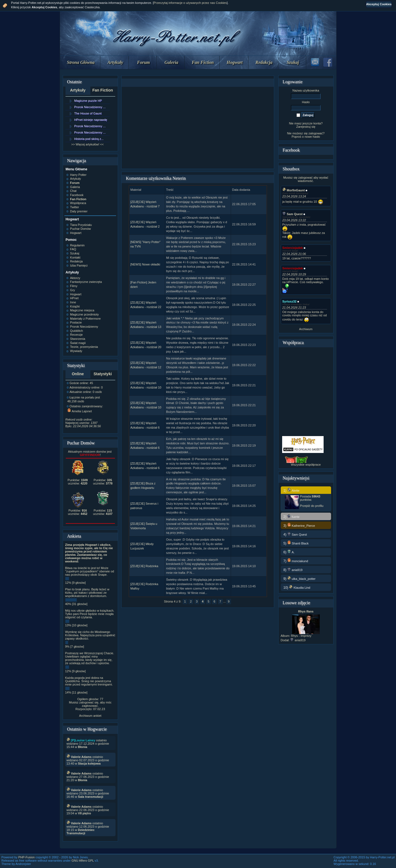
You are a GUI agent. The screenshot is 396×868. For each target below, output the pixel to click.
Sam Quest (293, 214)
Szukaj (293, 62)
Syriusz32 (289, 301)
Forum (143, 62)
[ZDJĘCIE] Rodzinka (144, 566)
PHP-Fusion (26, 857)
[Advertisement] (198, 128)
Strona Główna (81, 62)
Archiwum (306, 329)
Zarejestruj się (306, 127)
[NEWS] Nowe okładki (145, 264)
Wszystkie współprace (306, 465)
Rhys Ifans (306, 611)
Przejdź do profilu (312, 506)
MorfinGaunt (294, 190)
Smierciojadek (293, 248)
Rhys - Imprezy (301, 636)
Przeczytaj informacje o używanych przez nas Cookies (190, 3)
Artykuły (115, 62)
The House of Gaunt (88, 113)
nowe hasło (312, 137)
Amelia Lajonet (80, 411)
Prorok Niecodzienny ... (90, 107)
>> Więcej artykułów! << (87, 144)
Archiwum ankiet (90, 716)
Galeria (171, 62)
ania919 (298, 640)
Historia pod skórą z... (89, 139)
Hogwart (235, 62)
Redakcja (264, 62)
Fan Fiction (203, 62)
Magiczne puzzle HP (88, 101)
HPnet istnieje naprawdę (91, 120)
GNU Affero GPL (83, 861)
